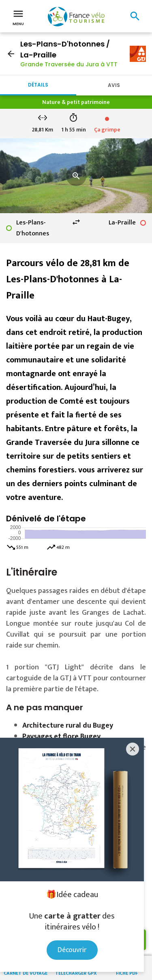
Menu (18, 17)
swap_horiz (76, 222)
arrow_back (11, 54)
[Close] (133, 749)
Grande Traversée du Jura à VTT (69, 64)
